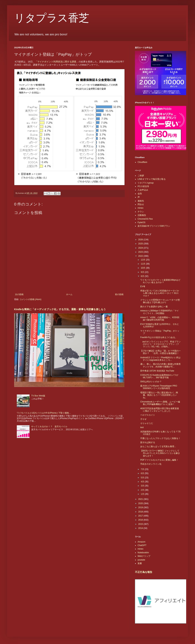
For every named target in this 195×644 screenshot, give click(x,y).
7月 (143, 469)
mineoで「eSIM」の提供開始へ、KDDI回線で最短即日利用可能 (160, 319)
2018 (141, 512)
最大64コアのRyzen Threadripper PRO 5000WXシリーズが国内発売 (159, 387)
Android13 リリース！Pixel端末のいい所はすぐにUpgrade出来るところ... (160, 359)
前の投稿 (119, 294)
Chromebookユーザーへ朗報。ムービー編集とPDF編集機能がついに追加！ (160, 403)
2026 (141, 240)
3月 (143, 486)
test (142, 427)
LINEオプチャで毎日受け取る (152, 179)
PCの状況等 (143, 186)
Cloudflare (142, 162)
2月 (143, 490)
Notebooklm (143, 553)
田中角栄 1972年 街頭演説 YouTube (157, 371)
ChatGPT (142, 545)
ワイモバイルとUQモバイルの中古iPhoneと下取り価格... (44, 413)
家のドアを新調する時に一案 (154, 307)
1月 (143, 494)
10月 (143, 268)
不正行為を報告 (144, 572)
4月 (143, 482)
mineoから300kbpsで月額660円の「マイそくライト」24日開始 (159, 312)
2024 (141, 248)
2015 (141, 524)
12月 (143, 260)
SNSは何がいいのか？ (151, 382)
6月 (143, 473)
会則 (140, 194)
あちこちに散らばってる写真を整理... (158, 446)
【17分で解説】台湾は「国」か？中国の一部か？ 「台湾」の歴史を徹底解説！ (160, 352)
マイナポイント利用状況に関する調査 (57, 62)
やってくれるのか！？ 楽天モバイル (49, 427)
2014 (141, 528)
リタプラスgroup (146, 183)
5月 (143, 478)
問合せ (141, 204)
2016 (141, 520)
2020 (141, 503)
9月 (143, 272)
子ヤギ (143, 419)
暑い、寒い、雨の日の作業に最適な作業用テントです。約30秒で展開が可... (160, 365)
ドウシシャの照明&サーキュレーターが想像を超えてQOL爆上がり (160, 301)
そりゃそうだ (147, 423)
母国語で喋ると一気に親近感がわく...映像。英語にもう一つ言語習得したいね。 (159, 395)
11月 (143, 264)
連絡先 (141, 201)
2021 (141, 499)
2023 (141, 252)
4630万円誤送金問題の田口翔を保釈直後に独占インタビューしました (160, 410)
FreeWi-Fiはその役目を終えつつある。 (159, 337)
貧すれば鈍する (148, 442)
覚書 (140, 563)
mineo (141, 208)
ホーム (69, 294)
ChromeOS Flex (145, 219)
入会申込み (143, 190)
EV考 (143, 286)
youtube (141, 560)
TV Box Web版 (38, 396)
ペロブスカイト (148, 415)
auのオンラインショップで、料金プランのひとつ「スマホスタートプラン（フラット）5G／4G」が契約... (160, 344)
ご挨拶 (141, 176)
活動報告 (142, 215)
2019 (141, 507)
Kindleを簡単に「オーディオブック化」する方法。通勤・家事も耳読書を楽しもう (60, 309)
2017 (141, 516)
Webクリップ (144, 556)
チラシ (141, 212)
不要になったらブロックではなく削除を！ (160, 438)
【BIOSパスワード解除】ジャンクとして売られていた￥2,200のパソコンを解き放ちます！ (160, 453)
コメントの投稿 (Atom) (30, 299)
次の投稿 (19, 294)
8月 (143, 276)
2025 (141, 244)
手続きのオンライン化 (151, 464)
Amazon (141, 542)
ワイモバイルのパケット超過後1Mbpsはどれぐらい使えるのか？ (160, 281)
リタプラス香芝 (52, 18)
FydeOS (141, 222)
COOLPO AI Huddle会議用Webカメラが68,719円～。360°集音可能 (159, 376)
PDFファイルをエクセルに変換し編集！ (159, 460)
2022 (141, 256)
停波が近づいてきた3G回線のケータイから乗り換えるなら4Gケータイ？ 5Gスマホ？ (160, 293)
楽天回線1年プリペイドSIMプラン (154, 226)
